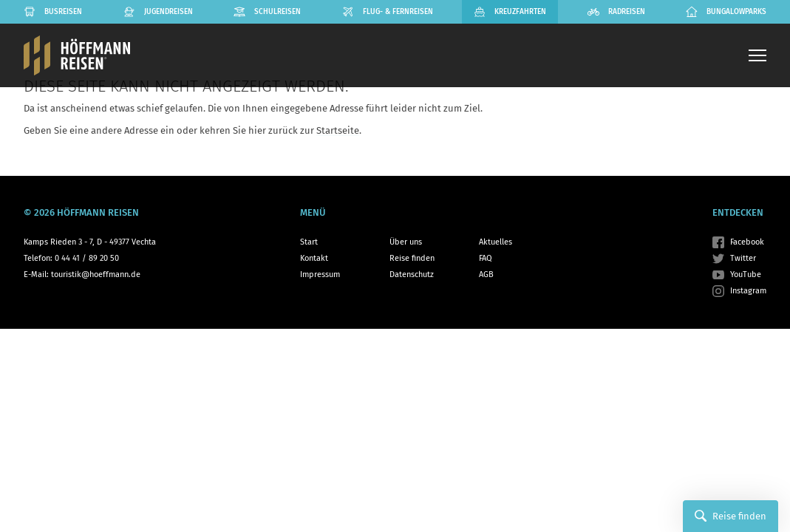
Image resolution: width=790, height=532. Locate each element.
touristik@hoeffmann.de (96, 274)
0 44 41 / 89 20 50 (87, 258)
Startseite (338, 130)
